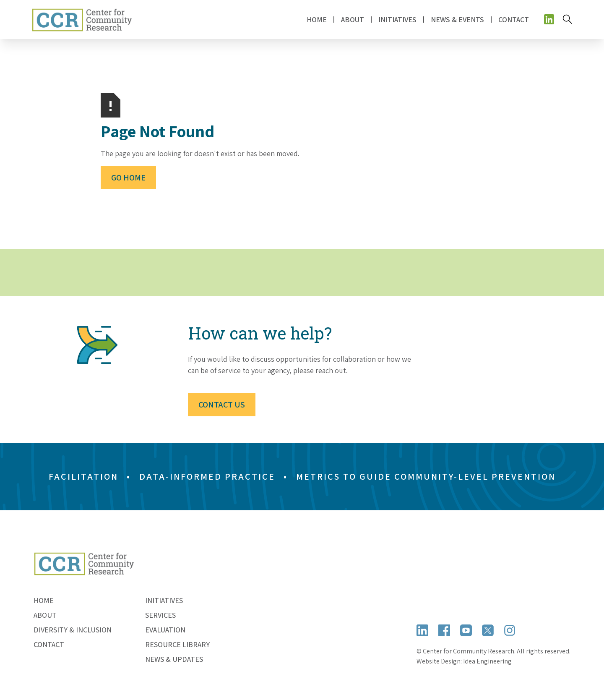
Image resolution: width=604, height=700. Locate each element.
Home (317, 20)
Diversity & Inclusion (73, 630)
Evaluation (165, 630)
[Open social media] (549, 19)
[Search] (568, 19)
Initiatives (164, 600)
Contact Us (222, 405)
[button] (353, 20)
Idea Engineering (487, 661)
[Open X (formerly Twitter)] (488, 630)
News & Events (457, 20)
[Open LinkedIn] (422, 630)
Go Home (128, 178)
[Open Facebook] (444, 630)
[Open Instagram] (510, 630)
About (45, 615)
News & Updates (174, 659)
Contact (514, 20)
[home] (82, 20)
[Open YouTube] (466, 630)
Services (160, 615)
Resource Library (177, 644)
